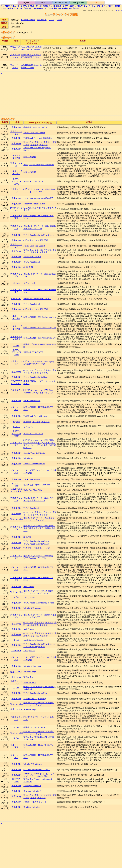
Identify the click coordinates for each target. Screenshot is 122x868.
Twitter (59, 20)
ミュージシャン (106, 6)
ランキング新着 (55, 6)
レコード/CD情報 (28, 20)
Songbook (78, 3)
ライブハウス (77, 6)
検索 (5, 6)
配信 (25, 8)
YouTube (45, 8)
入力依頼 (42, 6)
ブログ (52, 20)
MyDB (26, 3)
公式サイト (42, 20)
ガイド (15, 6)
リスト (28, 6)
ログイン (119, 10)
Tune (44, 3)
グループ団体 (10, 8)
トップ (68, 8)
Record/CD (61, 3)
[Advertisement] (61, 95)
